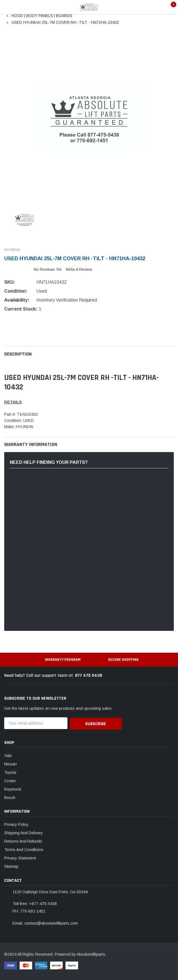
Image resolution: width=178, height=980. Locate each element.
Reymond (13, 788)
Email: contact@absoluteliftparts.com (45, 923)
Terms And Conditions (24, 849)
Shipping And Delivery (24, 832)
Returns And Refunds (23, 841)
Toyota (10, 772)
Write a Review (79, 269)
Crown (10, 780)
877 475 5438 (89, 675)
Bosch (10, 797)
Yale (8, 755)
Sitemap (11, 866)
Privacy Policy (16, 824)
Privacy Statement (20, 857)
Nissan (10, 763)
